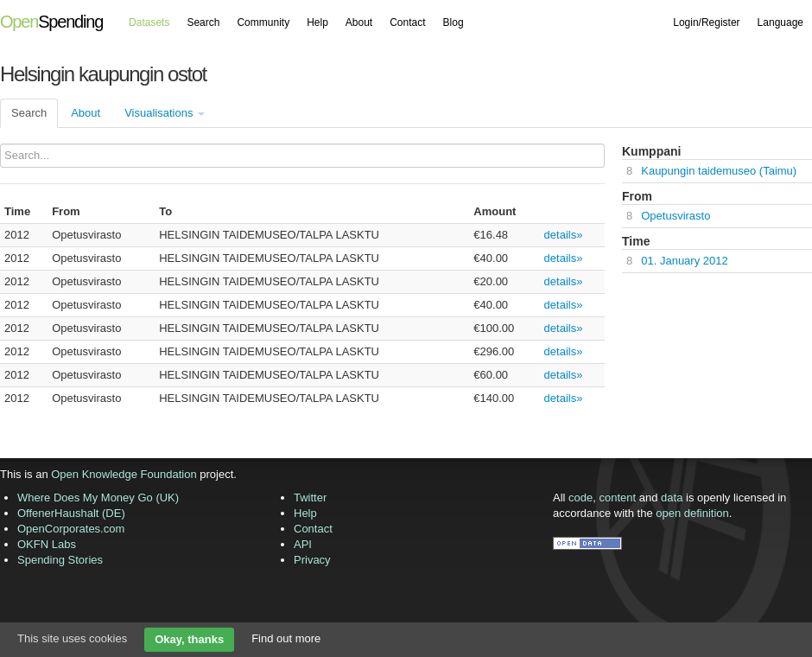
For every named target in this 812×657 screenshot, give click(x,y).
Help (317, 22)
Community (263, 22)
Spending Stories (60, 560)
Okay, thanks (189, 639)
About (359, 22)
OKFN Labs (47, 544)
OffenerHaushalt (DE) (71, 513)
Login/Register (706, 22)
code (580, 498)
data (672, 498)
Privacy (312, 560)
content (618, 498)
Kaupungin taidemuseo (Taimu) (719, 171)
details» (564, 235)
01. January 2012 (684, 261)
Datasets (149, 22)
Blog (454, 22)
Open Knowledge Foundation (124, 474)
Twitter (310, 498)
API (303, 544)
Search (203, 22)
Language (780, 22)
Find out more (286, 638)
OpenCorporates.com (71, 529)
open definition (692, 513)
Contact (407, 22)
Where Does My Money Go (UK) (98, 498)
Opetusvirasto (676, 216)
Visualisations (165, 113)
